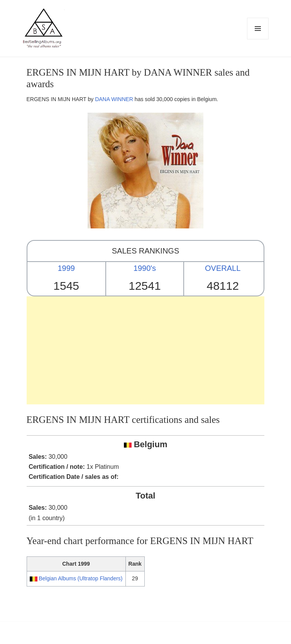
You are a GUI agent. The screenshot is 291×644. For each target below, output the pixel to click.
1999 (66, 268)
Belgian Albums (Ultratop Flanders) (80, 578)
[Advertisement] (146, 350)
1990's (145, 268)
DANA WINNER (114, 99)
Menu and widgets (258, 39)
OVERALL (223, 268)
